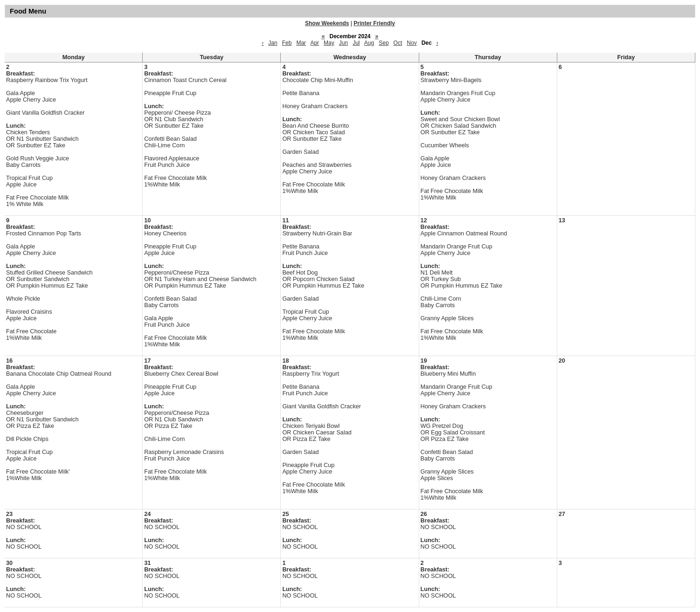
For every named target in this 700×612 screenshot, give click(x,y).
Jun (343, 43)
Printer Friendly (374, 23)
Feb (287, 43)
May (329, 43)
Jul (356, 43)
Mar (301, 43)
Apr (315, 43)
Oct (398, 43)
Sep (384, 43)
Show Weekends (327, 23)
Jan (273, 43)
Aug (369, 43)
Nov (412, 43)
